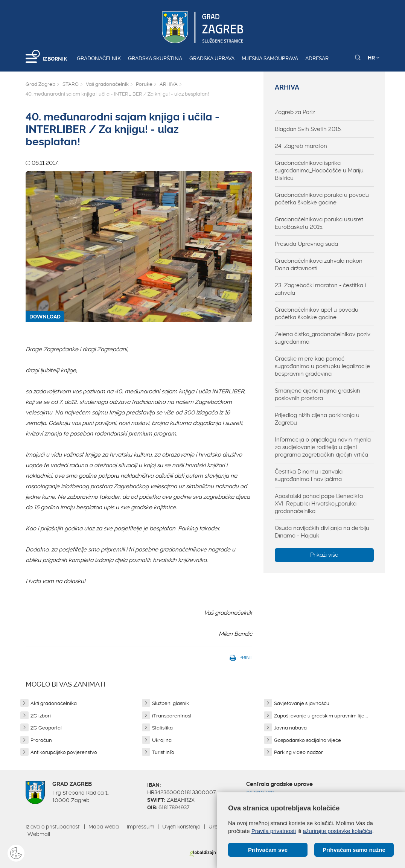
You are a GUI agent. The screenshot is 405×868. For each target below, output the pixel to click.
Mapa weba (104, 827)
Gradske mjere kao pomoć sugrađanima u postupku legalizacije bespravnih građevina (322, 366)
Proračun (41, 740)
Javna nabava (290, 728)
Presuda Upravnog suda (306, 244)
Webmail (39, 834)
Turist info (163, 752)
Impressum (141, 827)
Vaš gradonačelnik (107, 84)
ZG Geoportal (46, 728)
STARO (71, 84)
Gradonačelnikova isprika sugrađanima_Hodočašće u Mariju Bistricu (319, 171)
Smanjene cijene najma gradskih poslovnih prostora (317, 394)
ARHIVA (169, 84)
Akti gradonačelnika (54, 703)
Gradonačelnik (99, 58)
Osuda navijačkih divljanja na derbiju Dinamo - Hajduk (322, 532)
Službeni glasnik (171, 703)
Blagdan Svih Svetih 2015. (308, 129)
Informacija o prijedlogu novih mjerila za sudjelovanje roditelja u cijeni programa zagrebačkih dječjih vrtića (323, 447)
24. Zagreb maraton (301, 146)
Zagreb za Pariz (295, 112)
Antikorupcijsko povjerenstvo (64, 752)
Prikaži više (324, 555)
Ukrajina (162, 740)
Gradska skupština (155, 58)
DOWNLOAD (45, 317)
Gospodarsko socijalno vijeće (308, 740)
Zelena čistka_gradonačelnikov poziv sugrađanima (323, 338)
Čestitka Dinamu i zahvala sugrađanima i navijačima (309, 475)
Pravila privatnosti (274, 831)
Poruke (144, 84)
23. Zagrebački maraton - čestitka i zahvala (320, 289)
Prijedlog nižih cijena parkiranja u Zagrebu (317, 419)
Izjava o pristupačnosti (53, 827)
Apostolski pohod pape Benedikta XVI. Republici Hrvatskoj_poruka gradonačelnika (319, 504)
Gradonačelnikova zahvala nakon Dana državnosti (319, 265)
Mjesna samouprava (270, 58)
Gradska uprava (212, 58)
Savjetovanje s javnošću (302, 703)
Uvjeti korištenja (181, 827)
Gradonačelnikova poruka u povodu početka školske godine (322, 199)
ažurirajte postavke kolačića (337, 831)
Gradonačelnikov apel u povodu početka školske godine (317, 314)
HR (374, 58)
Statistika (162, 728)
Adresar (317, 58)
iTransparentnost (172, 716)
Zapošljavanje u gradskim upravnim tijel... (321, 716)
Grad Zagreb (40, 84)
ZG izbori (41, 716)
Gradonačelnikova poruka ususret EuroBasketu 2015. (319, 223)
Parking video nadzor (298, 752)
